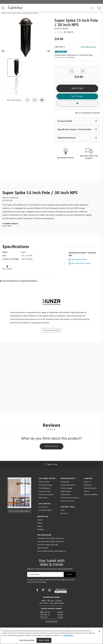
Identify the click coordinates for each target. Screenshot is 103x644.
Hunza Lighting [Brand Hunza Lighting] (62, 29)
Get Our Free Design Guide (19, 511)
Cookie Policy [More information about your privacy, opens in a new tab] (68, 636)
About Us (87, 482)
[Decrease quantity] (72, 71)
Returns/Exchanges (45, 485)
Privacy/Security (44, 492)
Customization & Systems (70, 498)
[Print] (42, 102)
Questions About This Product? (89, 157)
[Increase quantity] (83, 71)
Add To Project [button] (77, 96)
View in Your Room (68, 501)
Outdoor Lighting (16, 13)
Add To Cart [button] (77, 88)
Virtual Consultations (68, 485)
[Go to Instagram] (50, 591)
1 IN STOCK (60, 47)
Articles (40, 520)
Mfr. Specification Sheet (81, 264)
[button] (3, 8)
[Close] (99, 631)
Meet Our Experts (90, 489)
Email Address (34, 575)
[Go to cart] (99, 8)
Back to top (51, 465)
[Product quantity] (77, 71)
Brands (40, 527)
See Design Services (66, 158)
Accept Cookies (44, 640)
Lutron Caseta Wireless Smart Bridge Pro (52, 552)
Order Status (43, 498)
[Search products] (92, 8)
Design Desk (65, 482)
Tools (63, 511)
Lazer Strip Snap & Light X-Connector (51, 542)
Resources (64, 514)
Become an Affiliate (91, 495)
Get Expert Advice (45, 511)
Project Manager (67, 489)
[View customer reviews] (61, 591)
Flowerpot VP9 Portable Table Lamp (50, 539)
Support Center (44, 482)
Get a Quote (43, 507)
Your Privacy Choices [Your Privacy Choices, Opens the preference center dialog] (27, 640)
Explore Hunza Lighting (52, 330)
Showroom (88, 485)
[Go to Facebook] (37, 591)
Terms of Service (36, 583)
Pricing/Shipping (44, 489)
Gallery (40, 524)
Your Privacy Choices (46, 495)
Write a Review (52, 447)
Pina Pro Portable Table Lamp (48, 545)
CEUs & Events (66, 495)
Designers (41, 530)
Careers (87, 492)
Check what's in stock (88, 47)
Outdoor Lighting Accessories (30, 13)
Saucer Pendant (43, 548)
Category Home (6, 13)
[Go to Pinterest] (27, 102)
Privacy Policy (70, 580)
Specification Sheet (79, 260)
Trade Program (66, 492)
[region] (51, 636)
